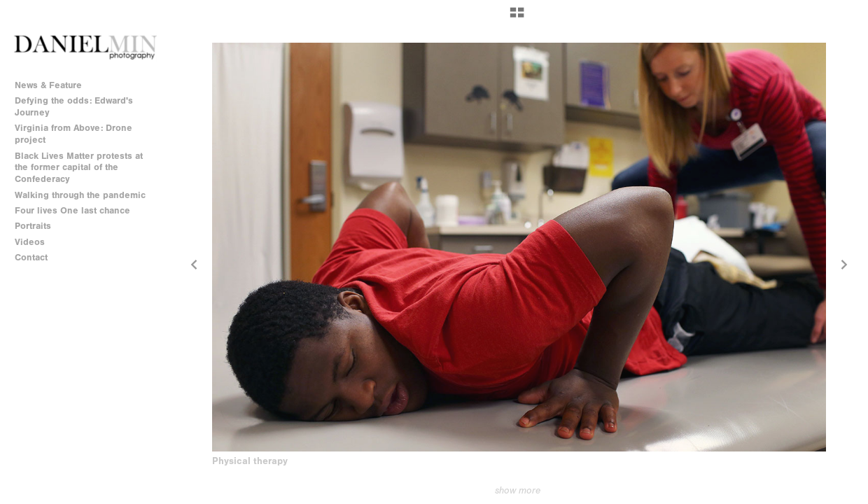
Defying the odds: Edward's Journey (74, 106)
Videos (30, 242)
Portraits (33, 226)
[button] (517, 17)
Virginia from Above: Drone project (73, 134)
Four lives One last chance (72, 210)
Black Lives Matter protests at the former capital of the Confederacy (79, 168)
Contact (31, 257)
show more (518, 490)
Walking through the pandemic (80, 195)
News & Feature (48, 85)
